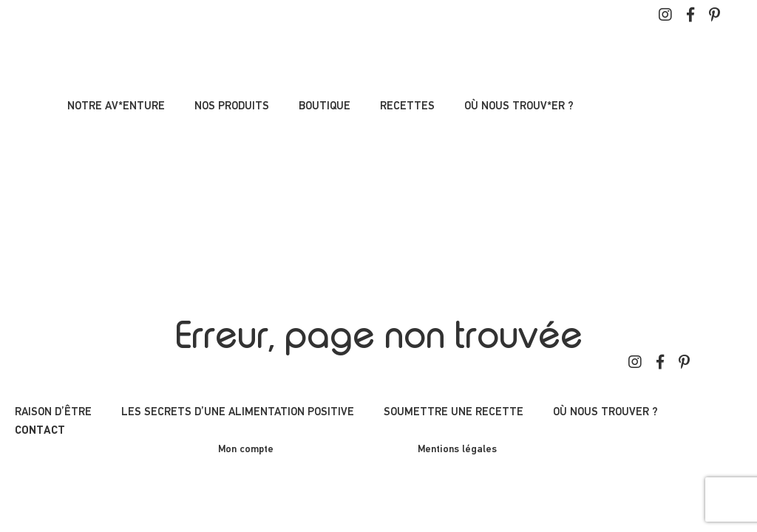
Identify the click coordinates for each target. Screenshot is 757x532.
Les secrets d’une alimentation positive (238, 412)
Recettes (407, 106)
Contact (40, 431)
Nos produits (232, 106)
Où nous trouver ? (605, 412)
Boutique (325, 106)
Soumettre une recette (454, 412)
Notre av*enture (116, 106)
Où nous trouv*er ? (519, 106)
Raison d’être (53, 412)
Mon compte (246, 449)
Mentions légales (457, 449)
